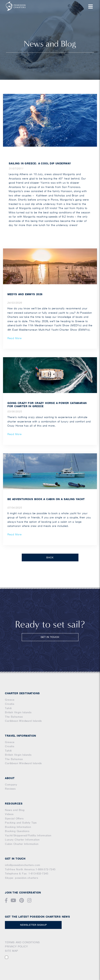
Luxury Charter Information (22, 840)
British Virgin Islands (18, 712)
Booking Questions (17, 831)
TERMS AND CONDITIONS (22, 942)
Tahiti (8, 708)
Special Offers (14, 818)
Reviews (10, 789)
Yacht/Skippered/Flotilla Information (28, 835)
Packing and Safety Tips (21, 823)
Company (11, 785)
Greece (10, 700)
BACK (50, 557)
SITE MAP (11, 951)
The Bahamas (14, 717)
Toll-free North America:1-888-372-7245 (30, 869)
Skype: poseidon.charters (21, 878)
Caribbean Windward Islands (23, 721)
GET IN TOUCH (50, 637)
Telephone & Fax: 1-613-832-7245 (27, 873)
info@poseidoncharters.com (22, 865)
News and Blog (15, 810)
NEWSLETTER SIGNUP (33, 925)
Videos (9, 814)
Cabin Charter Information (22, 844)
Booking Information (18, 827)
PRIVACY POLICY (16, 946)
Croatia (10, 704)
